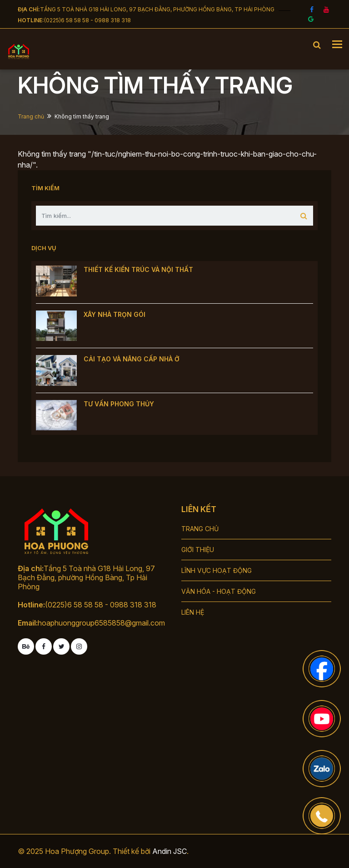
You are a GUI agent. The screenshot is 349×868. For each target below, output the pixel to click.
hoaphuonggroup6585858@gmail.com (101, 623)
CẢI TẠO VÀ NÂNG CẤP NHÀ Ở (132, 359)
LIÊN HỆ (193, 612)
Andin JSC (170, 851)
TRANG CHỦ (200, 529)
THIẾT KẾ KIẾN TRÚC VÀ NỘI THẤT (138, 269)
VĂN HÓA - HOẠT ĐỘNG (219, 591)
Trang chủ (31, 116)
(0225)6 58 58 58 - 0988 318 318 (87, 20)
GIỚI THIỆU (198, 550)
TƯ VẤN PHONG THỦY (119, 404)
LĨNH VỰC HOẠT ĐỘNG (217, 570)
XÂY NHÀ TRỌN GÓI (115, 314)
